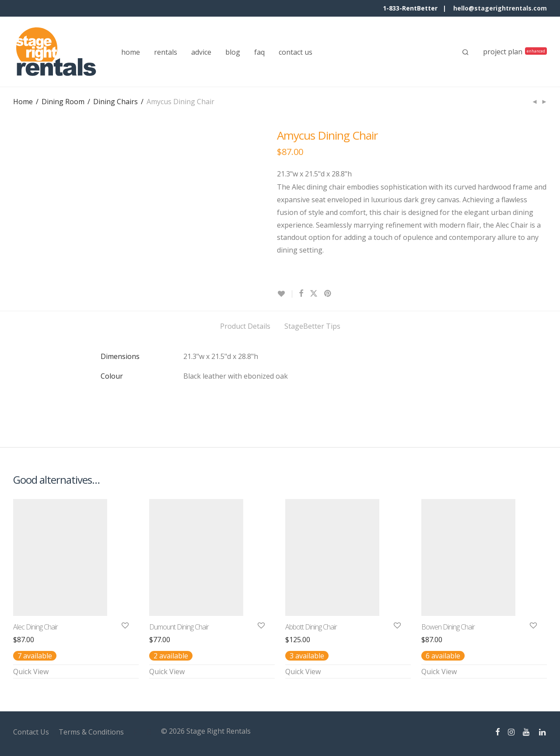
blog (233, 52)
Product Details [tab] (245, 326)
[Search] (465, 52)
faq (259, 52)
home (131, 52)
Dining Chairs (115, 102)
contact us (296, 52)
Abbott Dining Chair (311, 627)
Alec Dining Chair (35, 627)
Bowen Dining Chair (448, 627)
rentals (166, 52)
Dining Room (63, 102)
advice (201, 52)
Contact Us (31, 732)
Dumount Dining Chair (179, 627)
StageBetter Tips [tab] (312, 326)
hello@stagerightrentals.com (500, 8)
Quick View (31, 672)
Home (23, 102)
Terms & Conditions (91, 732)
